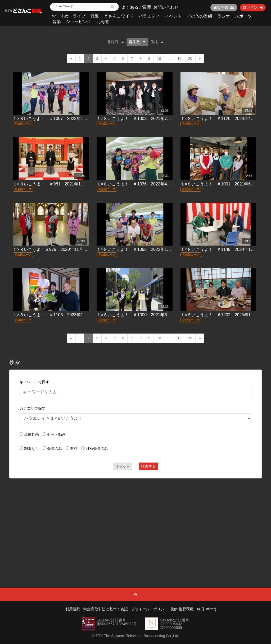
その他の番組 (200, 16)
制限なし (31, 448)
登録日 (115, 42)
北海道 (103, 22)
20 (190, 59)
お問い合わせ (166, 7)
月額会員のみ (97, 448)
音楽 (57, 22)
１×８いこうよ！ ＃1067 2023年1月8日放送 (57, 119)
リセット (123, 466)
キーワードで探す (34, 382)
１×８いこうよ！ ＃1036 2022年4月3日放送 (141, 184)
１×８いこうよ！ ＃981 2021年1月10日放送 (57, 184)
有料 (74, 448)
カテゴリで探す (33, 408)
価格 (157, 42)
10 (159, 59)
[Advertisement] (136, 521)
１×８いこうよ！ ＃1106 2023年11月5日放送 (59, 315)
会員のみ (55, 448)
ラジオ (224, 16)
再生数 (137, 42)
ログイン (253, 7)
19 (179, 59)
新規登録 (224, 7)
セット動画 (56, 434)
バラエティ (149, 16)
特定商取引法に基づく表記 (106, 609)
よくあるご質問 (136, 7)
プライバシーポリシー (150, 609)
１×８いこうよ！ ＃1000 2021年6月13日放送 (143, 315)
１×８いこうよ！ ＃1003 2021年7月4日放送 (141, 119)
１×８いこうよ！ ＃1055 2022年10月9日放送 (143, 249)
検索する (148, 466)
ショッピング (79, 22)
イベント (173, 16)
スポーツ (243, 16)
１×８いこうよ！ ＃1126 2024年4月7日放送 (225, 119)
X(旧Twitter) (206, 609)
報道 (95, 16)
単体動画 (31, 434)
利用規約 (73, 609)
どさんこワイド (119, 16)
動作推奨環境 (182, 609)
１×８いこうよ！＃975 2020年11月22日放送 (57, 249)
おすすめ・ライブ (69, 16)
